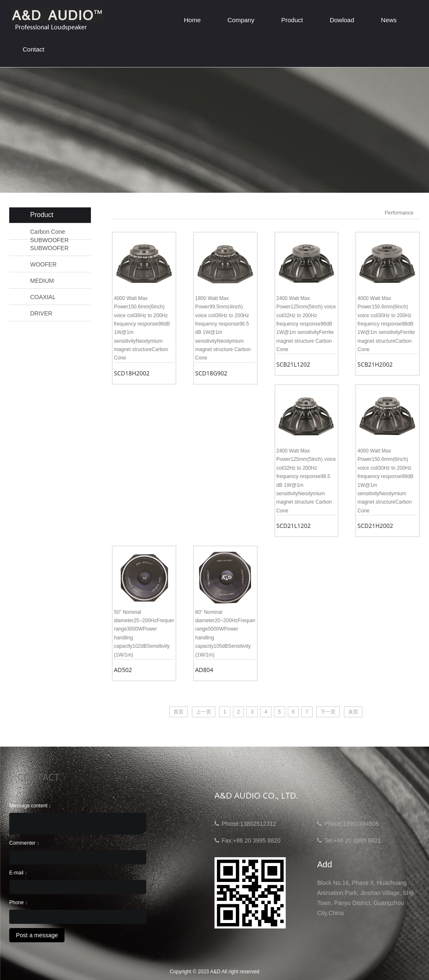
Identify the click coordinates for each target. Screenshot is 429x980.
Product (292, 20)
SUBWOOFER (49, 248)
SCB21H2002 (375, 364)
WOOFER (43, 264)
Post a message (37, 935)
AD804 (204, 670)
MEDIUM (42, 281)
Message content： (31, 806)
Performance (399, 213)
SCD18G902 (211, 373)
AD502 (123, 670)
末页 (353, 712)
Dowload (342, 20)
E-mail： (19, 873)
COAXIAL (43, 297)
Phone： (19, 902)
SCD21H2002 (375, 526)
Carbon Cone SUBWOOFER (49, 232)
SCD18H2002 (132, 373)
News (389, 20)
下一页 (328, 712)
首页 (178, 712)
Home (192, 20)
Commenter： (25, 843)
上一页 (204, 712)
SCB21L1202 (293, 364)
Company (241, 20)
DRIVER (41, 313)
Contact (34, 49)
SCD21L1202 (294, 526)
